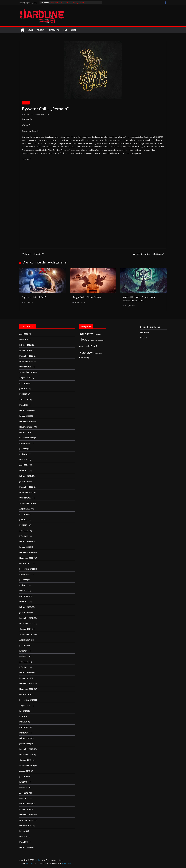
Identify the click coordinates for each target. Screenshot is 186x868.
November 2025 (26, 361)
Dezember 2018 (26, 815)
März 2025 (24, 405)
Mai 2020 (23, 722)
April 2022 (24, 596)
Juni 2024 (23, 454)
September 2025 (27, 372)
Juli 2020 (23, 711)
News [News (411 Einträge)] (93, 346)
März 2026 (24, 339)
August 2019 (25, 771)
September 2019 (27, 766)
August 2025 (25, 378)
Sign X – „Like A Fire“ (34, 297)
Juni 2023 (23, 520)
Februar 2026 (25, 345)
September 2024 (27, 438)
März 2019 (24, 798)
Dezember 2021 (26, 618)
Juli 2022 (23, 580)
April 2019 (24, 793)
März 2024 (24, 471)
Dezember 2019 (26, 749)
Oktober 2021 (25, 629)
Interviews (54, 30)
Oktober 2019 (25, 760)
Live (65, 30)
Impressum (145, 332)
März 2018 (24, 842)
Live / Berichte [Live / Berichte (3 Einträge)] (92, 340)
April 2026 (24, 334)
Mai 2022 (23, 591)
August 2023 (25, 509)
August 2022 (25, 574)
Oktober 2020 (25, 694)
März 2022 (24, 602)
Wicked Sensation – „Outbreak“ (150, 254)
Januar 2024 (25, 481)
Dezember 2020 (26, 684)
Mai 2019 (23, 787)
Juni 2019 (23, 782)
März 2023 (24, 536)
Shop (74, 30)
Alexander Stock (43, 114)
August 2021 (25, 640)
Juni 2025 (23, 389)
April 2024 (24, 465)
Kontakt (144, 338)
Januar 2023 (25, 547)
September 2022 (27, 569)
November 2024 (26, 427)
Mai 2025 (23, 394)
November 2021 (26, 623)
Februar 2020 (25, 738)
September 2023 (27, 503)
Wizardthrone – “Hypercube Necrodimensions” (139, 299)
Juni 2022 (23, 585)
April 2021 (24, 662)
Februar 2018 (25, 847)
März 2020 (24, 733)
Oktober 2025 (25, 367)
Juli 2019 (23, 776)
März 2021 (24, 667)
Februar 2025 (25, 410)
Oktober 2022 (25, 563)
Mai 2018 (23, 836)
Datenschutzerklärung (150, 327)
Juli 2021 (23, 645)
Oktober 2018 (25, 826)
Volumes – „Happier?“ (31, 254)
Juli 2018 (23, 831)
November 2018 (26, 820)
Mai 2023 (23, 525)
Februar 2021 (25, 673)
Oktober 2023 (25, 498)
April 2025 (24, 399)
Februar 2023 (25, 542)
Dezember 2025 (26, 356)
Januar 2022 (25, 612)
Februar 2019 (25, 804)
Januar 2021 (25, 678)
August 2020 (25, 705)
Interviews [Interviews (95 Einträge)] (86, 334)
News (30, 30)
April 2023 (24, 531)
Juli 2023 (23, 514)
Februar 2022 (25, 607)
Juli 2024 (23, 449)
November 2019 (26, 755)
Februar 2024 (25, 476)
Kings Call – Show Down (87, 297)
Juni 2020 (23, 716)
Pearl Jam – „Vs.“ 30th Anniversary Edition (67, 3)
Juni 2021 (23, 651)
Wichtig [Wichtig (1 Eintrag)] (86, 358)
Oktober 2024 (25, 432)
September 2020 (27, 700)
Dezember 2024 (26, 421)
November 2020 (26, 689)
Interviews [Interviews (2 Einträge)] (97, 334)
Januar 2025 (25, 416)
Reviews (41, 30)
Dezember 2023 (26, 487)
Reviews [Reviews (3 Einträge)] (97, 353)
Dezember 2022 (26, 552)
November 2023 (26, 492)
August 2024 (25, 443)
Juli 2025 (23, 383)
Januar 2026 (25, 350)
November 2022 (26, 558)
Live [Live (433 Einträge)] (83, 340)
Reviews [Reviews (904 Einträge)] (86, 352)
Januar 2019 (25, 809)
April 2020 (24, 727)
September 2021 (27, 634)
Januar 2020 (25, 744)
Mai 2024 (23, 460)
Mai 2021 (23, 656)
